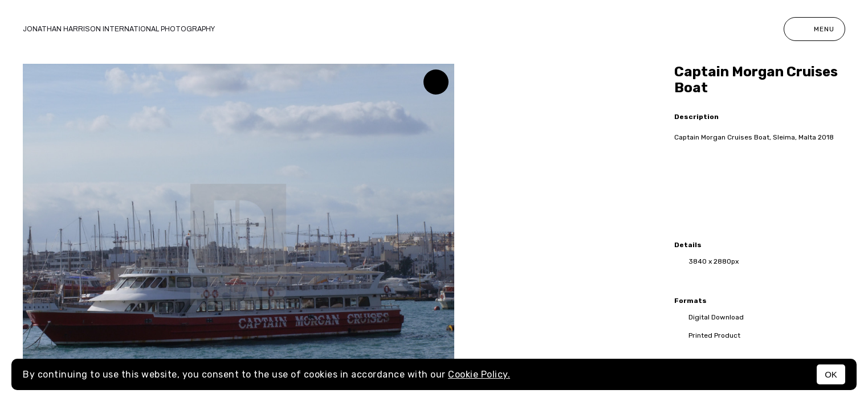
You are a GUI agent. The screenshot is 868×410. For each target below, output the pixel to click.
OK (831, 374)
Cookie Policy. (479, 374)
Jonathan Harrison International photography (119, 29)
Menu (814, 29)
